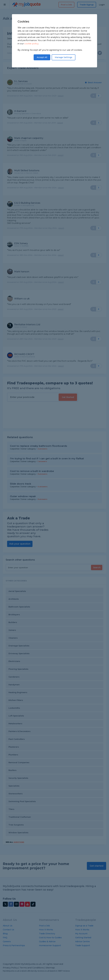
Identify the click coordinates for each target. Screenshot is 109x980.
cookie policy (31, 44)
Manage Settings (64, 57)
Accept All (42, 57)
